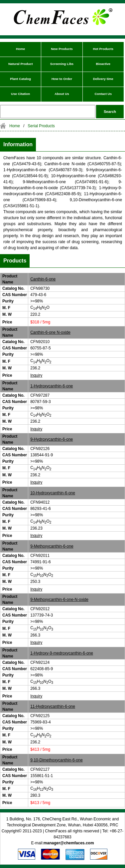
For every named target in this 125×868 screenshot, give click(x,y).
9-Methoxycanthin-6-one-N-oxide (59, 600)
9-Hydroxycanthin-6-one (52, 439)
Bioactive (103, 64)
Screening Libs (62, 64)
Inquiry (36, 375)
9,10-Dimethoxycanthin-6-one (56, 760)
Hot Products (103, 49)
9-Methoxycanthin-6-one (52, 546)
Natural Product (21, 64)
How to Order (62, 79)
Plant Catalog (20, 79)
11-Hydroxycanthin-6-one (53, 706)
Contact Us (103, 94)
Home (20, 49)
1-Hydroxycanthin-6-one (52, 386)
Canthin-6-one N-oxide (50, 332)
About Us (62, 94)
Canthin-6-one (43, 279)
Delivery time (103, 79)
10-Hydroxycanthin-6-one (53, 493)
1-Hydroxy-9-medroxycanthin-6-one (62, 653)
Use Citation (20, 94)
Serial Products (41, 126)
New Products (62, 49)
